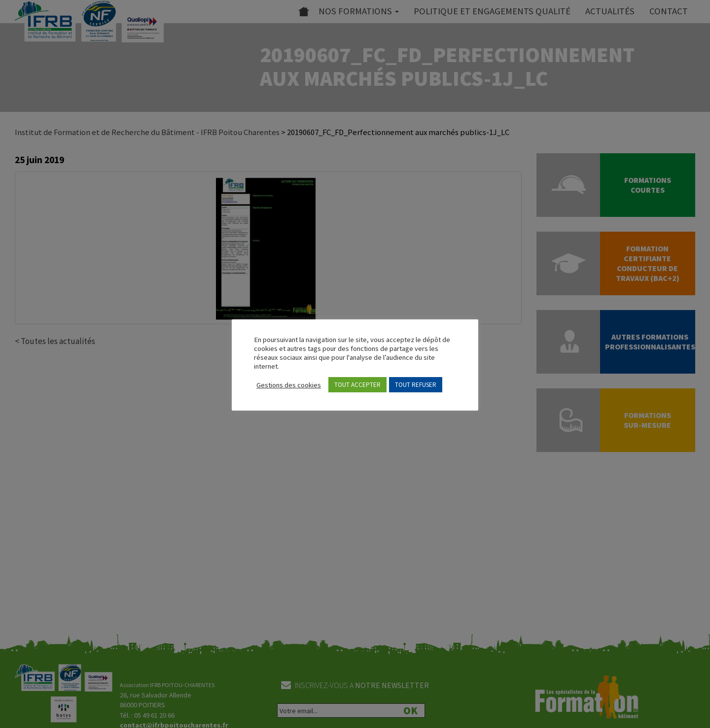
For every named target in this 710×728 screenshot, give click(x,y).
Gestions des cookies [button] (289, 385)
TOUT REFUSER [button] (416, 385)
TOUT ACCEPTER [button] (357, 385)
